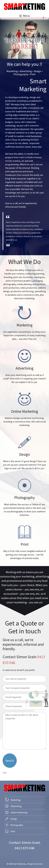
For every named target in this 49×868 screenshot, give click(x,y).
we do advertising (24, 367)
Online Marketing (19, 812)
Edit (5, 773)
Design (14, 819)
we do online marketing (24, 410)
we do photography (24, 498)
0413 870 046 (25, 848)
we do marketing (24, 323)
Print (13, 831)
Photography (17, 825)
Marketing (16, 800)
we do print (24, 543)
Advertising (16, 806)
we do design (24, 453)
